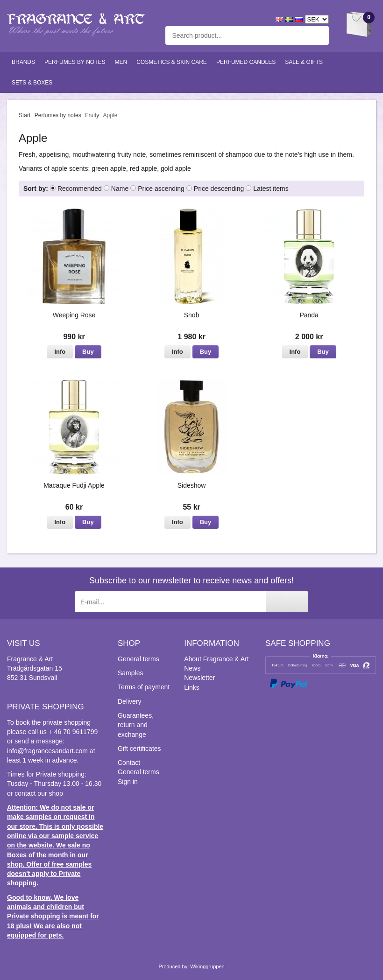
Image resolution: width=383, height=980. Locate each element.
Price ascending (161, 189)
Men (121, 62)
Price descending (219, 189)
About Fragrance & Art (216, 659)
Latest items (271, 189)
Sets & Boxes (32, 83)
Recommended (80, 189)
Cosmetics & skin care (172, 62)
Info (60, 352)
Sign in (128, 782)
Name (120, 189)
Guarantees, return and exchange (136, 725)
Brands (23, 62)
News (192, 668)
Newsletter (199, 678)
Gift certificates (139, 749)
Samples (130, 673)
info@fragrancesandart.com (47, 751)
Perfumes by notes (75, 62)
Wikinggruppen (207, 966)
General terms (138, 659)
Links (192, 687)
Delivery (130, 701)
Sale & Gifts (304, 62)
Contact (129, 763)
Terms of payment (144, 687)
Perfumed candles (246, 62)
